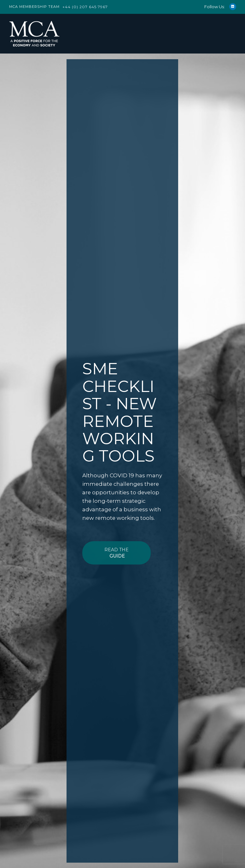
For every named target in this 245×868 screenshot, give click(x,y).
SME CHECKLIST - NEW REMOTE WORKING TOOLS (120, 412)
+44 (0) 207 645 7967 (85, 7)
